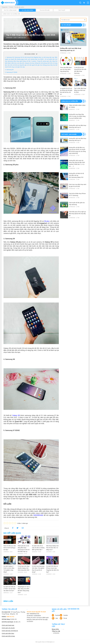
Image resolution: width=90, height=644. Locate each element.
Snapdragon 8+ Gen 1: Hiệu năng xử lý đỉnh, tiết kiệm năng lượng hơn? (24, 590)
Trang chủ (5, 7)
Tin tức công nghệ (10, 10)
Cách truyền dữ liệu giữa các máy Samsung (77, 204)
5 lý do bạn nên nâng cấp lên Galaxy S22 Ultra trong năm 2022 (24, 568)
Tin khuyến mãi (45, 10)
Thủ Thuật (62, 10)
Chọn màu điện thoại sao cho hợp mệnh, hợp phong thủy (66, 69)
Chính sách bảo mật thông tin (10, 631)
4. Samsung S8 (9, 70)
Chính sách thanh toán (8, 625)
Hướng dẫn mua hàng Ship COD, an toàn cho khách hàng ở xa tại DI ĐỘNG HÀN (77, 116)
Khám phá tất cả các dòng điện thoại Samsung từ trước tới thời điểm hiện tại (24, 549)
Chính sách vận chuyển (8, 628)
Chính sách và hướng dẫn (12, 14)
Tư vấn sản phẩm (19, 7)
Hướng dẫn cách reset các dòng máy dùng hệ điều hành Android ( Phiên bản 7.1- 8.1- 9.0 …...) (77, 163)
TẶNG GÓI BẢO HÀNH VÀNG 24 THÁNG (77, 106)
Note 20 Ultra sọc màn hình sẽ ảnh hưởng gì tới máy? (10, 548)
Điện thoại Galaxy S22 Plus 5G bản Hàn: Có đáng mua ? (52, 548)
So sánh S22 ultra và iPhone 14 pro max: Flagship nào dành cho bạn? (53, 569)
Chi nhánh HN (73, 609)
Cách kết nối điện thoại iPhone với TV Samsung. (77, 194)
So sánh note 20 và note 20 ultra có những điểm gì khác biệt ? (38, 548)
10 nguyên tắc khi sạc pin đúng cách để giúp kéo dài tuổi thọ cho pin (66, 91)
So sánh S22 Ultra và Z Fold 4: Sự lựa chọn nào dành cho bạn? (9, 589)
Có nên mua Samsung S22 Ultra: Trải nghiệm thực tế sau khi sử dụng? (38, 569)
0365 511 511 (10, 617)
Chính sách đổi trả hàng (8, 636)
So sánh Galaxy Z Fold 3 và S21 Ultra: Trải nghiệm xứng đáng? (9, 569)
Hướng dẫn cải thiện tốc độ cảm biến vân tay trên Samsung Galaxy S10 (76, 175)
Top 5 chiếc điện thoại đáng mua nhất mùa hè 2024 (80, 90)
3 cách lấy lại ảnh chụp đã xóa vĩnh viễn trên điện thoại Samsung (80, 70)
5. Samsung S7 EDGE (11, 72)
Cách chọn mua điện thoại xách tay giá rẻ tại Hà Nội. (78, 185)
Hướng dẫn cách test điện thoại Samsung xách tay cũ (71, 49)
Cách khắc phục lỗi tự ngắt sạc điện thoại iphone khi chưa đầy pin (77, 214)
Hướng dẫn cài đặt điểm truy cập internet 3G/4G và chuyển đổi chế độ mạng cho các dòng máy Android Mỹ (77, 150)
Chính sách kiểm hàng (8, 633)
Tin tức (11, 7)
